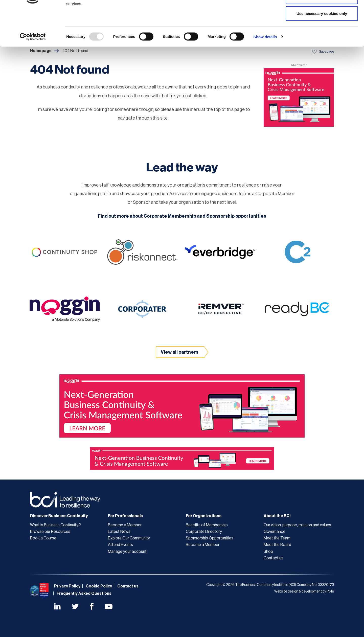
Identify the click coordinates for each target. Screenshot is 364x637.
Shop (268, 552)
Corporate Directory (204, 532)
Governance (275, 532)
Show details (265, 70)
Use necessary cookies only (322, 46)
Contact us (274, 558)
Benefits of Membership (207, 525)
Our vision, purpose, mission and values (297, 525)
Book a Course (43, 538)
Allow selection (322, 30)
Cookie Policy (99, 586)
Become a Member (125, 525)
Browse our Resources (50, 532)
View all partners (180, 352)
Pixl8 (330, 591)
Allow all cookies (322, 13)
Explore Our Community (129, 538)
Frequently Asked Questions (84, 594)
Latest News (119, 532)
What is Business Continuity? (55, 525)
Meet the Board (277, 545)
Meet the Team (277, 538)
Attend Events (120, 545)
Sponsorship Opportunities (210, 538)
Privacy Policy (67, 586)
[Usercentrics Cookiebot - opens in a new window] (33, 70)
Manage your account (127, 552)
